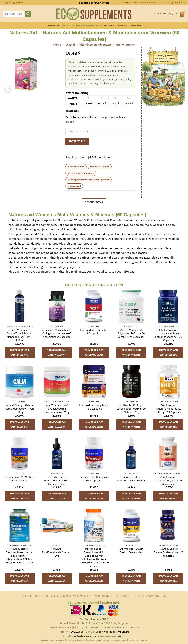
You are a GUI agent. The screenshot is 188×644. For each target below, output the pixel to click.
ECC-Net (121, 636)
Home (57, 45)
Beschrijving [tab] (94, 202)
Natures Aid (74, 186)
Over (97, 596)
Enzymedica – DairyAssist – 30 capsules (94, 407)
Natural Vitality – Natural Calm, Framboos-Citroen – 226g (20, 409)
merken (127, 3)
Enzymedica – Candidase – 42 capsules (94, 479)
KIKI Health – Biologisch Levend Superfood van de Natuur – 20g (131, 409)
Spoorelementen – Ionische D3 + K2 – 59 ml (131, 479)
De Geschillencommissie (85, 636)
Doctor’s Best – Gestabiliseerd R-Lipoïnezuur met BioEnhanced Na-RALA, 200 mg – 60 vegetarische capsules (94, 557)
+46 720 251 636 (74, 632)
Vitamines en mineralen (84, 26)
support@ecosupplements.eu (112, 632)
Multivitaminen (126, 45)
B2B (117, 596)
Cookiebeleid (131, 596)
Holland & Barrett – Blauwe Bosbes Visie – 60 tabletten (169, 552)
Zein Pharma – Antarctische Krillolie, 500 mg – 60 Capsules (168, 409)
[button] (13, 3)
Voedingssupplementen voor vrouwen (88, 180)
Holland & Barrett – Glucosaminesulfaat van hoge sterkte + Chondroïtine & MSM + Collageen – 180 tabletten (19, 556)
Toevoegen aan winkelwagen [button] (20, 352)
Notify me (77, 141)
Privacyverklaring (154, 596)
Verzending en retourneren (40, 596)
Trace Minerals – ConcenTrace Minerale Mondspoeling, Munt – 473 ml (20, 335)
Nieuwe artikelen (100, 167)
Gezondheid (56, 26)
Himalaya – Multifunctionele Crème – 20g (57, 552)
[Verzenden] (28, 14)
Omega (124, 26)
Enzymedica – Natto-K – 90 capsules (94, 332)
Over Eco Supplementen (172, 3)
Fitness (110, 26)
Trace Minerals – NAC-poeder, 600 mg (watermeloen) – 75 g (57, 409)
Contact (107, 596)
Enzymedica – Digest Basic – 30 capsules (131, 550)
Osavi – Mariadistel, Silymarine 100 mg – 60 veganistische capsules (131, 333)
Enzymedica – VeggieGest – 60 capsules (20, 479)
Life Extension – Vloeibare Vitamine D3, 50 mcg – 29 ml (57, 480)
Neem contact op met (145, 3)
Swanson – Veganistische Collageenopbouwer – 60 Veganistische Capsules (57, 333)
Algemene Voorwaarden (76, 596)
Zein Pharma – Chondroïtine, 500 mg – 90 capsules (168, 480)
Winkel (70, 45)
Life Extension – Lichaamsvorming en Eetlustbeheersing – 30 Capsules (169, 335)
